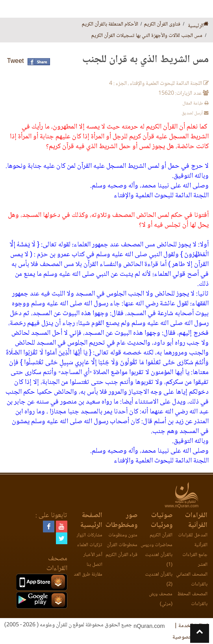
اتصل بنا (94, 565)
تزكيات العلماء (90, 545)
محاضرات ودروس (157, 545)
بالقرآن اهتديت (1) (159, 560)
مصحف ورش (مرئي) (161, 599)
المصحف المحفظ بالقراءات (193, 599)
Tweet (16, 61)
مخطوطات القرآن (122, 545)
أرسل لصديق (195, 113)
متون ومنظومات (123, 535)
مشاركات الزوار (90, 535)
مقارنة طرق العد (88, 575)
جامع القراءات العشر (195, 560)
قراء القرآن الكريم (121, 555)
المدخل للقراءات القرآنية (193, 540)
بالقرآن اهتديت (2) (159, 580)
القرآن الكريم (161, 535)
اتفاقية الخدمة (193, 626)
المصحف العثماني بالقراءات (192, 580)
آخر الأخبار (93, 555)
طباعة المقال (195, 104)
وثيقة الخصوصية (190, 637)
